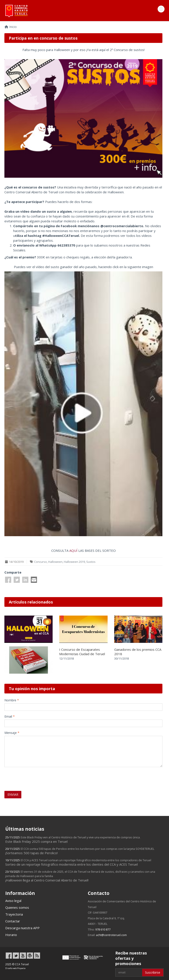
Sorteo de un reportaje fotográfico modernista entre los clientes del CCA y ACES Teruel (78, 862)
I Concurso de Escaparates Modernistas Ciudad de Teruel (82, 652)
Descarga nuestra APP (22, 928)
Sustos (91, 562)
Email (10, 716)
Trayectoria (14, 914)
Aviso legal (13, 901)
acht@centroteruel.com (111, 935)
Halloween (55, 562)
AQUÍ (73, 550)
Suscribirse (153, 972)
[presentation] (30, 777)
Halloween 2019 (74, 562)
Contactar (13, 921)
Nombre (12, 700)
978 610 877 (103, 929)
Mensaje (12, 733)
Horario (11, 935)
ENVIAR (13, 794)
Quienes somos (17, 907)
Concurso (40, 562)
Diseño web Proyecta (15, 968)
